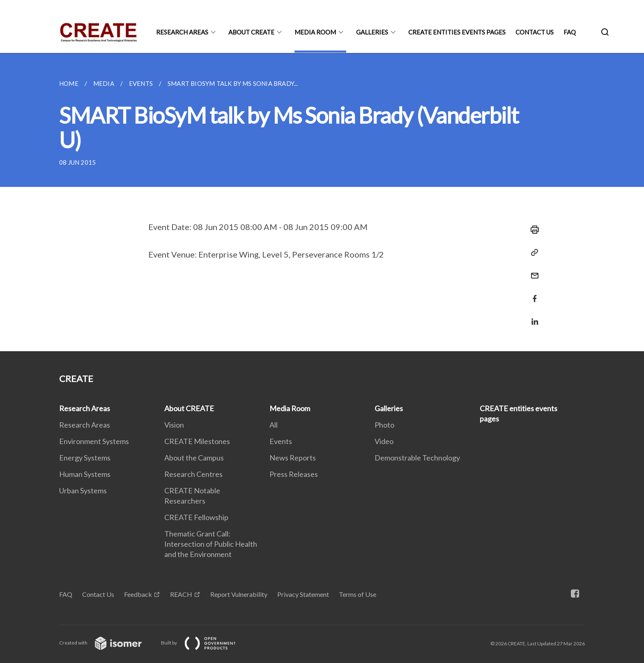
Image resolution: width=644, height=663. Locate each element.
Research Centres (193, 474)
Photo (384, 425)
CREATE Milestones (197, 441)
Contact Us (535, 32)
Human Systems (85, 474)
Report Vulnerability (239, 594)
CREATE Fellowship (196, 517)
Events (281, 441)
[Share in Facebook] (532, 294)
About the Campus (194, 458)
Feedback (138, 594)
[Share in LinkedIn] (532, 317)
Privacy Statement (303, 594)
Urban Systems (83, 490)
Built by (205, 643)
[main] (322, 202)
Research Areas (182, 32)
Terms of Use (358, 594)
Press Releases (294, 474)
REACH (181, 594)
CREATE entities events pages (457, 32)
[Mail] (532, 270)
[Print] (532, 230)
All (274, 425)
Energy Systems (85, 458)
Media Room (315, 32)
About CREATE (251, 32)
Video (384, 441)
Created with (107, 643)
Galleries (372, 32)
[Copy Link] (532, 253)
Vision (174, 425)
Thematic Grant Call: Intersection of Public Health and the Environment (211, 544)
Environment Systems (94, 441)
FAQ (570, 32)
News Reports (293, 458)
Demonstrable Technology (417, 458)
